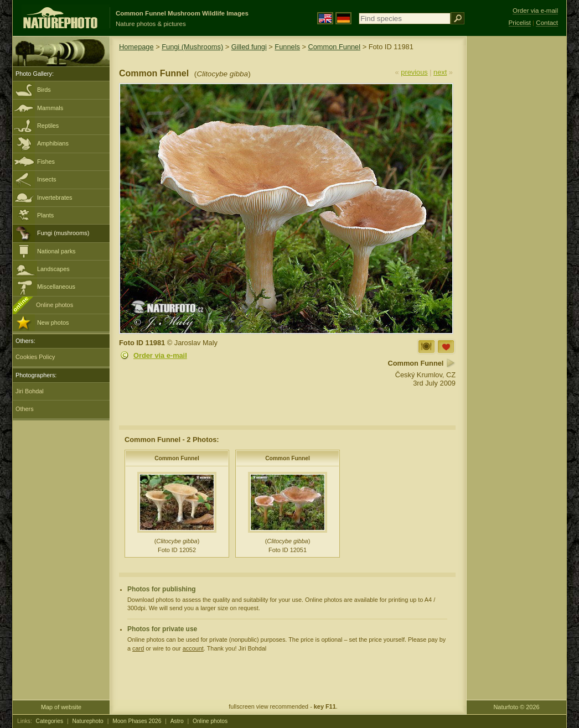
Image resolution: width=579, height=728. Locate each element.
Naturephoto (87, 721)
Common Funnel (334, 47)
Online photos (55, 305)
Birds (44, 90)
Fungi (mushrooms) (63, 233)
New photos (53, 323)
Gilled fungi (249, 47)
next (440, 72)
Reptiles (48, 126)
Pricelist (520, 23)
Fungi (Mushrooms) (192, 47)
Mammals (50, 108)
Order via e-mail (160, 355)
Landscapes (53, 269)
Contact (547, 23)
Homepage (136, 47)
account (193, 648)
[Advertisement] (516, 213)
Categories (50, 721)
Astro (177, 721)
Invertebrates (55, 197)
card (138, 648)
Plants (45, 215)
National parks (56, 251)
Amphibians (53, 143)
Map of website (61, 707)
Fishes (46, 162)
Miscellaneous (56, 287)
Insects (46, 179)
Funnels (287, 47)
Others (25, 409)
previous (414, 72)
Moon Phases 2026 (137, 721)
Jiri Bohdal (30, 391)
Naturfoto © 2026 (517, 707)
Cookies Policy (35, 357)
